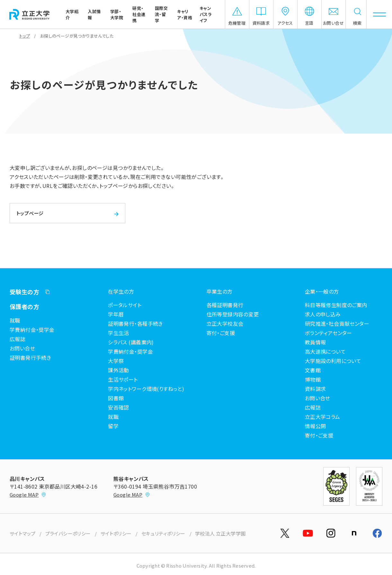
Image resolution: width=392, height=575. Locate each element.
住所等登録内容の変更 (233, 314)
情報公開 (316, 426)
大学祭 (116, 361)
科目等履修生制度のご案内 (336, 305)
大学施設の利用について (333, 361)
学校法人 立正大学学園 (220, 533)
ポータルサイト (125, 305)
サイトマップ (23, 533)
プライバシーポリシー (68, 533)
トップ (25, 36)
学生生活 (119, 333)
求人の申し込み (323, 314)
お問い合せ (22, 348)
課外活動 (119, 370)
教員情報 (316, 342)
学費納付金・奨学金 (32, 330)
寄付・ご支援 (221, 333)
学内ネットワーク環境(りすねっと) (146, 389)
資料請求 (316, 389)
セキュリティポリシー (163, 533)
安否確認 (119, 407)
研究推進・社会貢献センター (337, 323)
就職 (15, 320)
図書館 (116, 398)
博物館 (313, 379)
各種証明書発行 (225, 305)
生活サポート (123, 379)
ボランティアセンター (329, 333)
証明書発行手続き (30, 358)
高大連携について (325, 351)
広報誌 (18, 339)
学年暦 (116, 314)
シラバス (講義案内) (131, 342)
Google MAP (28, 495)
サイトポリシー (116, 533)
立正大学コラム (323, 417)
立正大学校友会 (225, 323)
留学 (113, 426)
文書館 (313, 370)
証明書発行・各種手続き (135, 323)
